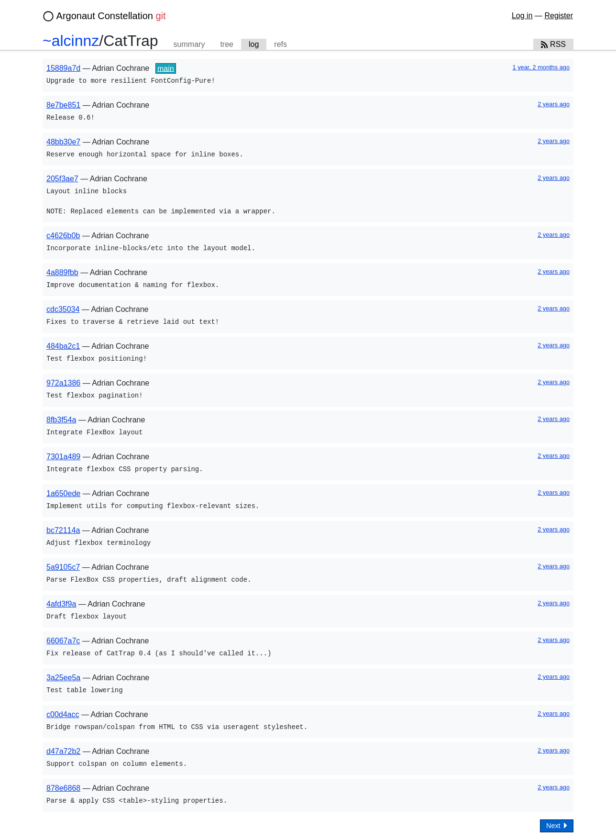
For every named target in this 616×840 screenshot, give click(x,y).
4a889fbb (62, 272)
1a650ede (63, 493)
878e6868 (63, 788)
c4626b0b (63, 236)
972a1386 (63, 383)
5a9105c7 (63, 567)
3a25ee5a (63, 678)
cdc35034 (63, 309)
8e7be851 (63, 105)
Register (559, 16)
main (166, 68)
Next (557, 825)
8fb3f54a (61, 420)
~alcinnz (71, 41)
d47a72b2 (63, 751)
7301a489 (63, 457)
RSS (553, 44)
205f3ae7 (62, 179)
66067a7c (63, 641)
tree (227, 44)
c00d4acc (63, 714)
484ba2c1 (63, 346)
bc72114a (63, 530)
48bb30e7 (63, 142)
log (254, 44)
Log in (522, 16)
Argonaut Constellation (111, 16)
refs (280, 44)
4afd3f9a (61, 604)
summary (189, 44)
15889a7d (63, 68)
